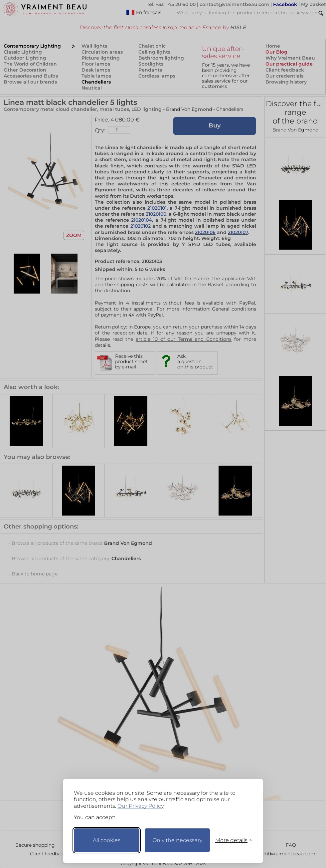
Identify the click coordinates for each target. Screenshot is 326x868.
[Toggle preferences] (231, 840)
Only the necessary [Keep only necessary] (177, 840)
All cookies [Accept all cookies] (107, 840)
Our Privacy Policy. (141, 806)
